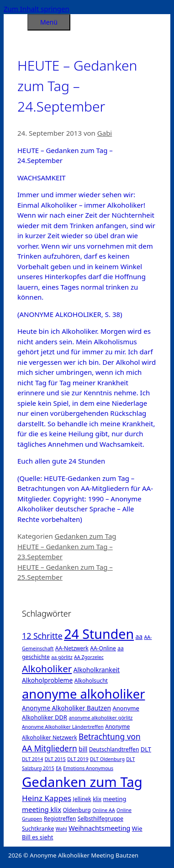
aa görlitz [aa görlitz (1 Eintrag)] (62, 657)
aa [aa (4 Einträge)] (139, 636)
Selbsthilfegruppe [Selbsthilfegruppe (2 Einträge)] (100, 819)
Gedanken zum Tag (86, 536)
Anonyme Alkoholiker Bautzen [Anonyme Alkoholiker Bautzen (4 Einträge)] (66, 708)
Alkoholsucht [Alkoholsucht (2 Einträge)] (91, 681)
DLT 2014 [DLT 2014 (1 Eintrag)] (32, 759)
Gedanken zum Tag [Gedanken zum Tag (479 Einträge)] (82, 782)
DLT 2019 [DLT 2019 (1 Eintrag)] (78, 759)
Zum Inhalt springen (37, 9)
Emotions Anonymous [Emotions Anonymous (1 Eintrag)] (88, 768)
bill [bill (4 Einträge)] (83, 749)
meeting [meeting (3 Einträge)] (115, 799)
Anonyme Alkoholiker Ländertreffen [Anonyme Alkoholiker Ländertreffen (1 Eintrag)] (63, 727)
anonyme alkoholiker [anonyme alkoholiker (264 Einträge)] (84, 694)
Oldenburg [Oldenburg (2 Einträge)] (77, 810)
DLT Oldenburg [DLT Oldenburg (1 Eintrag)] (107, 759)
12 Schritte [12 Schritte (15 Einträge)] (42, 636)
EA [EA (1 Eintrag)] (59, 768)
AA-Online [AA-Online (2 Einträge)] (103, 648)
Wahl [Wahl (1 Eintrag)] (61, 829)
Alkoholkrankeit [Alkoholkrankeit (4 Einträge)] (97, 670)
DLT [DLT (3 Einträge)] (146, 749)
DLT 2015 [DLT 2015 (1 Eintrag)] (55, 759)
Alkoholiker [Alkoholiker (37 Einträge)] (47, 669)
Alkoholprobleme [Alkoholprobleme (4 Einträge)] (47, 680)
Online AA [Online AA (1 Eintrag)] (103, 810)
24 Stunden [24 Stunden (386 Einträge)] (99, 634)
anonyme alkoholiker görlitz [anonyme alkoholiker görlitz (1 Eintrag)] (101, 718)
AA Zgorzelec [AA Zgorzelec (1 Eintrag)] (89, 657)
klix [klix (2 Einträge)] (97, 799)
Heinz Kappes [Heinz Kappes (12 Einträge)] (47, 798)
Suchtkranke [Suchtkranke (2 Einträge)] (38, 829)
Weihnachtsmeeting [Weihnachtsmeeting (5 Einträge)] (99, 828)
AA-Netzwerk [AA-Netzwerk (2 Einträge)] (72, 648)
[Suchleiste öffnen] (16, 21)
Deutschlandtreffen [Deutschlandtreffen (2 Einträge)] (114, 749)
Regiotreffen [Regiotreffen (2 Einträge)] (60, 819)
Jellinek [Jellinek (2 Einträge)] (82, 799)
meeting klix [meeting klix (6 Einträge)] (42, 809)
